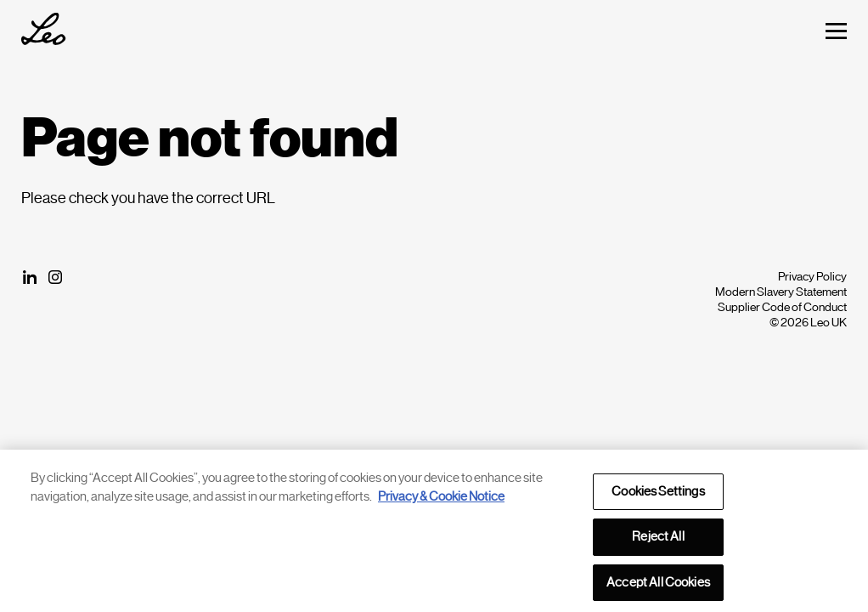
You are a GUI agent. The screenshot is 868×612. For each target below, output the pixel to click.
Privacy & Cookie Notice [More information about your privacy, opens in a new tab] (441, 500)
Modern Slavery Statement (781, 292)
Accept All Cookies (658, 586)
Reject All (658, 540)
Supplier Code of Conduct (782, 307)
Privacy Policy (812, 276)
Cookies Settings (658, 495)
